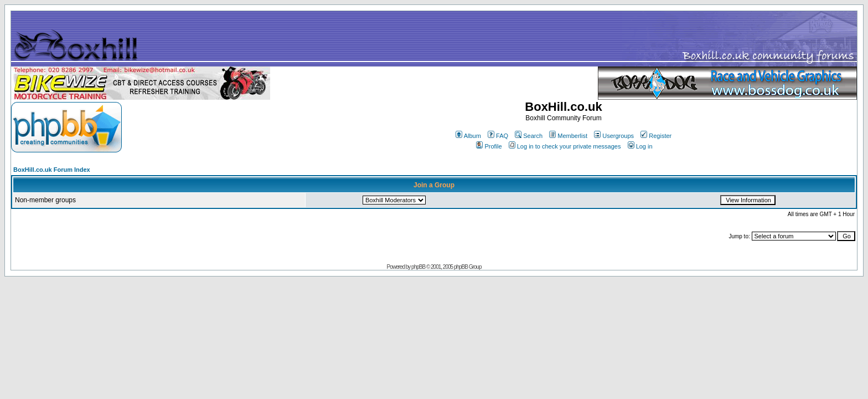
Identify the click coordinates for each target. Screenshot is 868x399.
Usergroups (614, 136)
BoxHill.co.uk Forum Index (52, 170)
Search (529, 136)
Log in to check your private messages (565, 146)
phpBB (418, 267)
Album (468, 136)
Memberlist (568, 136)
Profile (489, 146)
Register (656, 136)
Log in (640, 146)
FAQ (498, 136)
